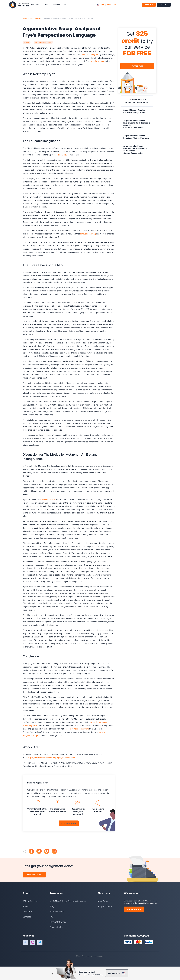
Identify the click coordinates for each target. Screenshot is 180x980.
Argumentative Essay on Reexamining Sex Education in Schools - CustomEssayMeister (137, 124)
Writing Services (30, 901)
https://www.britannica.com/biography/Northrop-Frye (51, 758)
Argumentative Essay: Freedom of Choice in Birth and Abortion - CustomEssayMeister (135, 150)
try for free (137, 66)
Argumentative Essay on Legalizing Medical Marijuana (136, 137)
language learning (88, 234)
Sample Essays (57, 912)
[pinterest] (48, 852)
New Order (103, 901)
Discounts (28, 912)
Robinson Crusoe (48, 500)
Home (25, 18)
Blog (52, 906)
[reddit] (55, 852)
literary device (63, 155)
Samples (57, 5)
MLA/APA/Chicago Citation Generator (68, 901)
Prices (47, 5)
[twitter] (40, 852)
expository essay (97, 61)
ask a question (134, 909)
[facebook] (33, 852)
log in (164, 5)
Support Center (105, 906)
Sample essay (35, 18)
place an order (69, 823)
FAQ (65, 5)
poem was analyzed (89, 55)
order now (149, 5)
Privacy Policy (56, 927)
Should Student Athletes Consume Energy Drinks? (135, 111)
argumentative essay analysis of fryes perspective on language (68, 18)
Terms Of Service (58, 922)
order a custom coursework (76, 729)
